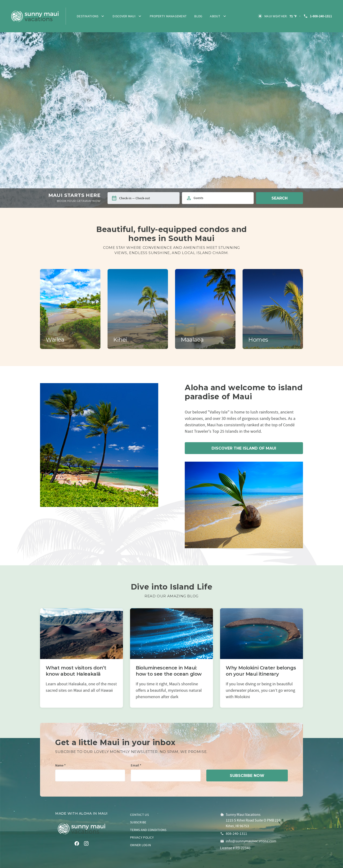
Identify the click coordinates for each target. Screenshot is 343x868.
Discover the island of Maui (244, 448)
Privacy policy (142, 837)
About (215, 16)
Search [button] (280, 198)
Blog (198, 16)
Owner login (140, 845)
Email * (136, 766)
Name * (60, 766)
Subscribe (138, 822)
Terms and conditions (148, 830)
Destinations (88, 16)
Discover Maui (124, 16)
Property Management (168, 16)
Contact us (139, 815)
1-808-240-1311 (318, 16)
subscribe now (247, 776)
